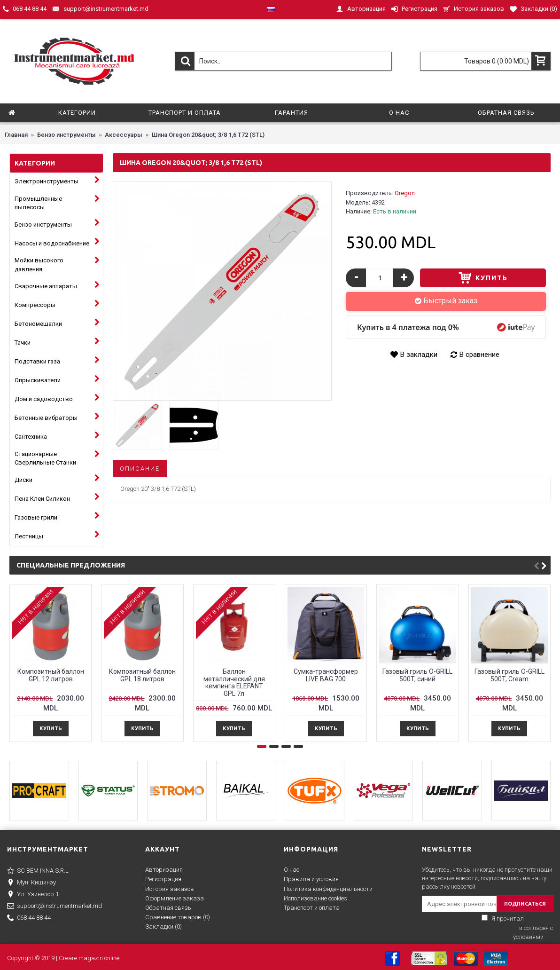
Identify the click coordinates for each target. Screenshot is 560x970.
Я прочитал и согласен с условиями (503, 928)
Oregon (405, 193)
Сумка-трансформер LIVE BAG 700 (326, 675)
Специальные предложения (71, 565)
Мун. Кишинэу (31, 883)
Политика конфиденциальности (328, 889)
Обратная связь (168, 908)
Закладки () (163, 927)
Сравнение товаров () (178, 917)
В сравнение (479, 355)
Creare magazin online (89, 958)
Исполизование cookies (315, 898)
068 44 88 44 (29, 918)
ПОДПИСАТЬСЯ (525, 904)
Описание (140, 469)
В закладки (419, 355)
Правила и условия (311, 879)
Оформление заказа (175, 898)
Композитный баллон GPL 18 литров (142, 675)
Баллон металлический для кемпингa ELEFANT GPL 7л (234, 682)
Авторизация (164, 870)
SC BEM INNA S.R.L (38, 871)
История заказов (170, 889)
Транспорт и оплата (312, 908)
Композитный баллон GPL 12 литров (51, 675)
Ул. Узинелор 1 (33, 895)
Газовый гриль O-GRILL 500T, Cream (509, 675)
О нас (292, 870)
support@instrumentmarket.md (54, 907)
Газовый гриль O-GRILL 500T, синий (417, 675)
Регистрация (163, 879)
